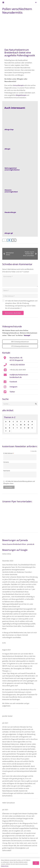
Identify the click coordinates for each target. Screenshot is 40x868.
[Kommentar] (20, 281)
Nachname (7, 471)
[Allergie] (20, 140)
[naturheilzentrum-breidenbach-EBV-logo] (32, 2)
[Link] (20, 182)
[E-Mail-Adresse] (20, 296)
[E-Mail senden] (4, 240)
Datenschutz (5, 866)
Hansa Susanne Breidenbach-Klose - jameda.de (18, 544)
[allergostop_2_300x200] (20, 121)
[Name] (20, 290)
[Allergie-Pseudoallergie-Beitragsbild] (20, 204)
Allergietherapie (21, 95)
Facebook (13, 382)
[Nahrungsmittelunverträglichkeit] (20, 160)
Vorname (6, 462)
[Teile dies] (9, 240)
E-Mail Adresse (8, 453)
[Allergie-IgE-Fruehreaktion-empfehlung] (20, 225)
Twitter (12, 392)
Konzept (27, 335)
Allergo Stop (9, 129)
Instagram (13, 387)
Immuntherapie (18, 85)
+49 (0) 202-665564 (17, 365)
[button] (3, 2)
